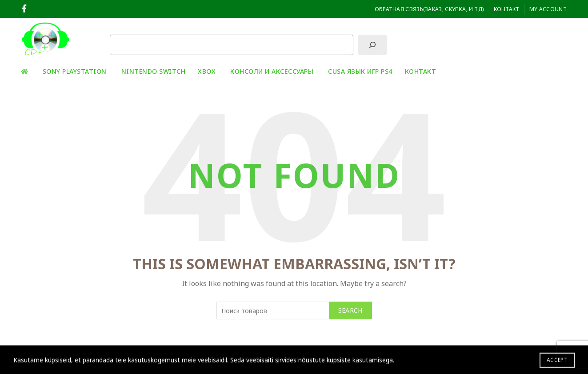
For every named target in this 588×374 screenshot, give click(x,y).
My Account (548, 9)
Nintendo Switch (154, 71)
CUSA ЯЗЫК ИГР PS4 (360, 71)
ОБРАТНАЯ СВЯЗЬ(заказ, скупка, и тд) (429, 9)
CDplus (278, 360)
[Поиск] (372, 45)
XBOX (207, 71)
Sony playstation (75, 71)
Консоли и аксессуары (272, 71)
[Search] (560, 39)
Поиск (119, 27)
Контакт (507, 9)
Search (350, 310)
